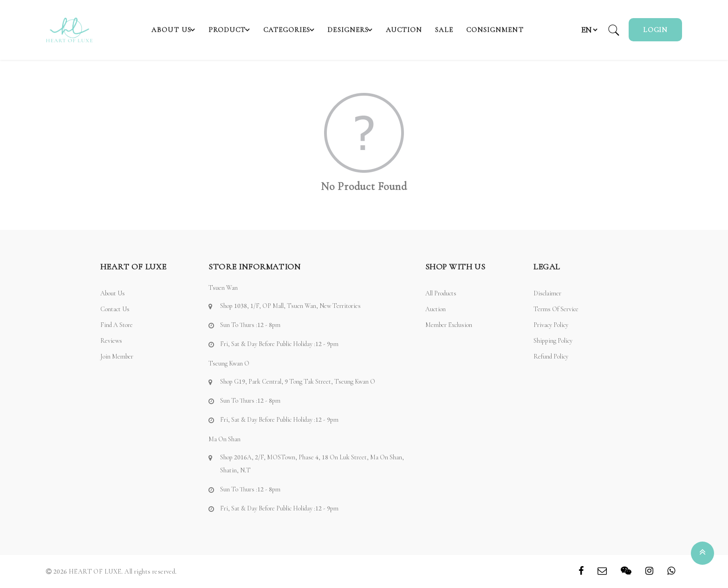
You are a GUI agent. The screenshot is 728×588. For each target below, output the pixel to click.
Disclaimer (547, 293)
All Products (441, 293)
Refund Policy (551, 356)
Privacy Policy (551, 325)
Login (655, 30)
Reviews (111, 341)
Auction (415, 30)
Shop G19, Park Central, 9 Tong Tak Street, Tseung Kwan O (298, 382)
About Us (168, 30)
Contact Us (115, 309)
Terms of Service (556, 309)
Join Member (117, 356)
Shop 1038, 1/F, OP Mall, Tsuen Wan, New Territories (290, 306)
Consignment (501, 30)
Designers (361, 30)
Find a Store (117, 325)
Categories (294, 30)
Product (229, 30)
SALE (453, 30)
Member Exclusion (449, 325)
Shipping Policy (553, 341)
